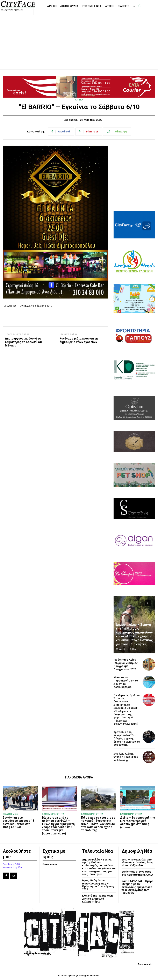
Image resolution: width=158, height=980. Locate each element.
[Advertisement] (79, 38)
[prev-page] (141, 603)
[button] (140, 6)
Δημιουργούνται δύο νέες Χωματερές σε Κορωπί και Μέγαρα (23, 342)
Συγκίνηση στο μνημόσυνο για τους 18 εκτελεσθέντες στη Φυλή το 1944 (19, 822)
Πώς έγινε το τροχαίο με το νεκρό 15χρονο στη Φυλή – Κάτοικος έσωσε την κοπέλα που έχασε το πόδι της (98, 824)
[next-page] (148, 603)
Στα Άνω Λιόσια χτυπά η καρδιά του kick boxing (126, 757)
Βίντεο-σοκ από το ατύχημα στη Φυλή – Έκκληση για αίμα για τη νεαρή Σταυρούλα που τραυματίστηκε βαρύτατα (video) (58, 826)
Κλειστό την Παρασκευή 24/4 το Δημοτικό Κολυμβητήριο (97, 899)
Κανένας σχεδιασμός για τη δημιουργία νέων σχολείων (79, 340)
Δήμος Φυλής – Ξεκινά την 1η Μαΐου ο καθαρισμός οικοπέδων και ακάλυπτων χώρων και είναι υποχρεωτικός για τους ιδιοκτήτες (134, 634)
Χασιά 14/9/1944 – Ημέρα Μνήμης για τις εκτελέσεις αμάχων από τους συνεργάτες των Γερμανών (138, 887)
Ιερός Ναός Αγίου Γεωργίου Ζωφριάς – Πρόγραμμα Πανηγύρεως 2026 (127, 664)
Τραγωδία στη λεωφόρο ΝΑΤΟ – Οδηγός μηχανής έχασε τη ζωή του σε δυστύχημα (127, 738)
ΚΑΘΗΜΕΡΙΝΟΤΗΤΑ (53, 814)
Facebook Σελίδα (12, 864)
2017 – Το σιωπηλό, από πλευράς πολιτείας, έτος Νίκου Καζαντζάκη (137, 863)
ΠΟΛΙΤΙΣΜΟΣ (10, 814)
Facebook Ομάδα (12, 867)
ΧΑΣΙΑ (79, 100)
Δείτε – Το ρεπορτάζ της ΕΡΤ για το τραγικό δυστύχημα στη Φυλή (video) (138, 822)
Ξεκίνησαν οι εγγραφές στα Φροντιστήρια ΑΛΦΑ (137, 873)
